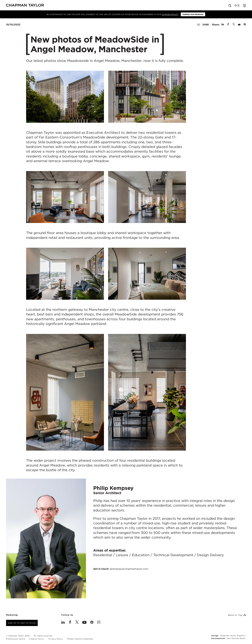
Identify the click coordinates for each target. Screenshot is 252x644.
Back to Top (237, 615)
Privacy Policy (56, 639)
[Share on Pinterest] (245, 25)
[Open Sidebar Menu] (245, 6)
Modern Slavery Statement (80, 639)
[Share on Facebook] (228, 25)
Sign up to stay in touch (22, 623)
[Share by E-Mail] (239, 25)
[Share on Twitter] (234, 25)
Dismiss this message (193, 14)
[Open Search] (230, 6)
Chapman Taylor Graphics (233, 636)
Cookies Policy (170, 14)
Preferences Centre (16, 639)
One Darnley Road (236, 638)
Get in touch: (121, 569)
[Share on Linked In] (223, 25)
